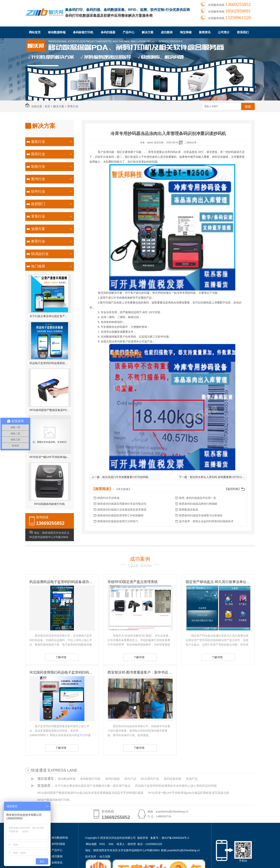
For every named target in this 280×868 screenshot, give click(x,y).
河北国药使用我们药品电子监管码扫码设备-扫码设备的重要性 (62, 672)
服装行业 (38, 142)
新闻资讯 (205, 32)
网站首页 (35, 32)
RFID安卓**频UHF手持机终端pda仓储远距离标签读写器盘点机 (50, 457)
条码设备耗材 (172, 779)
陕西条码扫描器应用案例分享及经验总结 (122, 504)
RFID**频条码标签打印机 (54, 800)
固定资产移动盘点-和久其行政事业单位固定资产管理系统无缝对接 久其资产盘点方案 (218, 582)
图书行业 (38, 179)
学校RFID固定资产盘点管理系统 (133, 582)
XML (111, 844)
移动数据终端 (57, 32)
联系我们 (243, 32)
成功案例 (167, 32)
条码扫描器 (108, 32)
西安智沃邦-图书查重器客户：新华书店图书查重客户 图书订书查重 (140, 672)
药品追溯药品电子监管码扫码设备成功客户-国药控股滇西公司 (62, 582)
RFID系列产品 (150, 779)
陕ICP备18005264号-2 (175, 838)
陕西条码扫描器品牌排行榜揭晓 (198, 504)
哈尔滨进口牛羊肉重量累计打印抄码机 (125, 477)
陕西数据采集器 (189, 510)
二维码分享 (191, 143)
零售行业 (73, 106)
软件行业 (38, 191)
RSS (103, 844)
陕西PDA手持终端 (108, 498)
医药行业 (38, 154)
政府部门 (38, 204)
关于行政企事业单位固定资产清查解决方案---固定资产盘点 (50, 316)
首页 (47, 106)
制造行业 (38, 167)
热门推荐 (38, 266)
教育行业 (38, 241)
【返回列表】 (233, 489)
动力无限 (105, 857)
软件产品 (130, 779)
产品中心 (129, 32)
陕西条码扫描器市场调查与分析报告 (201, 515)
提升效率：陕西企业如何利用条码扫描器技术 (206, 521)
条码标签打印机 (83, 32)
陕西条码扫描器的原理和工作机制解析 (121, 515)
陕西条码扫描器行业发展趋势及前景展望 (122, 510)
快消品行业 (40, 254)
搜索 (248, 107)
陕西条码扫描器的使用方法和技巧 (118, 521)
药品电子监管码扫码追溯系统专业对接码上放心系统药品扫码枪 (50, 363)
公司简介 (224, 32)
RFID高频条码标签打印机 (50, 504)
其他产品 (192, 779)
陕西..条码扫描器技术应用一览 (198, 498)
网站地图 (91, 844)
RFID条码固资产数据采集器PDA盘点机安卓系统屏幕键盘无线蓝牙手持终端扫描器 (50, 410)
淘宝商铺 (186, 32)
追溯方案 (38, 229)
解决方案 (148, 32)
